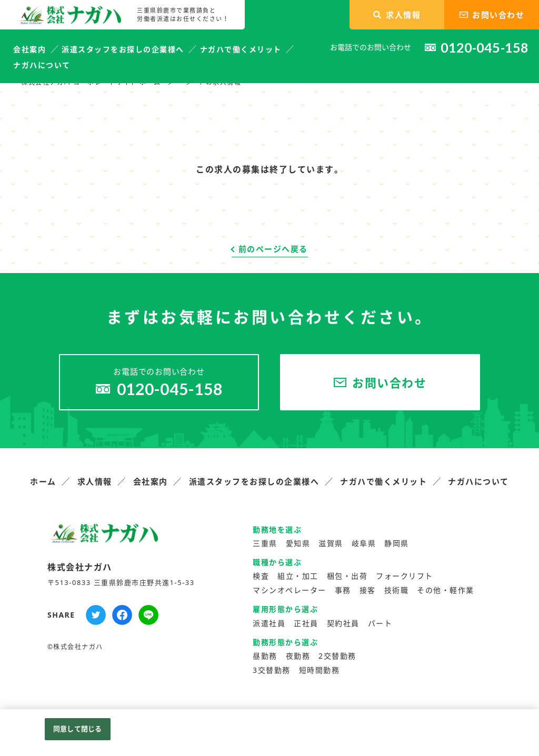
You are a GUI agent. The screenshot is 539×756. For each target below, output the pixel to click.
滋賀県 (331, 543)
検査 (261, 576)
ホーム (43, 481)
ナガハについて (42, 65)
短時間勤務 (320, 670)
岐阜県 (364, 543)
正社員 (306, 623)
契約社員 (343, 623)
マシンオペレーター (290, 590)
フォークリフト (405, 576)
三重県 (265, 543)
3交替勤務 (272, 670)
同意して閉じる (77, 729)
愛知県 (298, 543)
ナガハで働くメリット (241, 49)
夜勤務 (298, 656)
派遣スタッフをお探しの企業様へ (123, 49)
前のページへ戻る (273, 249)
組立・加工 (298, 576)
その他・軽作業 (446, 590)
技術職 (397, 590)
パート (380, 623)
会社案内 (29, 49)
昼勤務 (265, 656)
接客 (368, 590)
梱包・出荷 (347, 576)
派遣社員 (269, 623)
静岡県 (397, 543)
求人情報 (95, 481)
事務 (343, 590)
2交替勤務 (337, 656)
